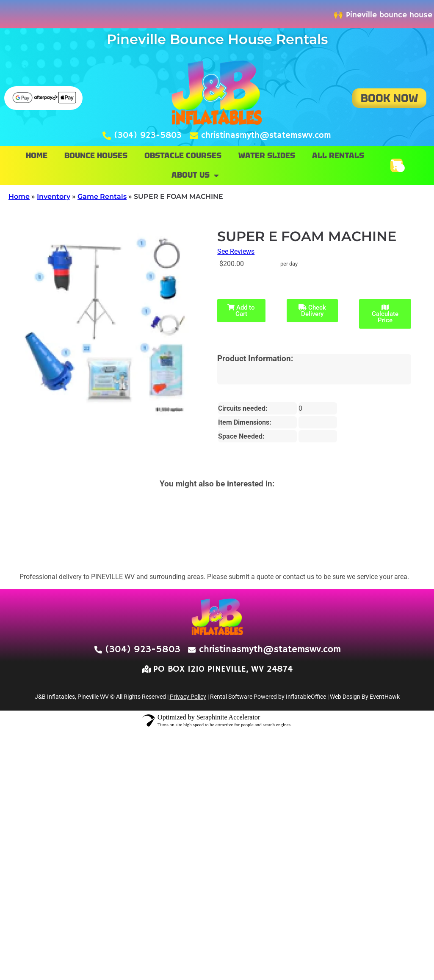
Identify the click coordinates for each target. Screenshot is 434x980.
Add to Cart (241, 311)
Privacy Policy (188, 697)
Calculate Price (385, 314)
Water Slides (267, 155)
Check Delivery (312, 311)
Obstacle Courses (183, 155)
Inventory (54, 196)
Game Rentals (102, 196)
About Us (195, 175)
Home (37, 155)
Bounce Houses (96, 155)
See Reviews (236, 251)
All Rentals (338, 155)
